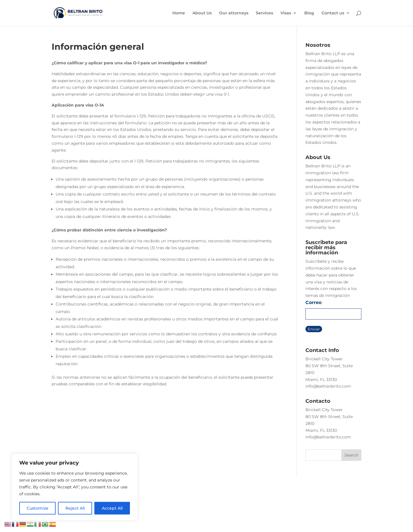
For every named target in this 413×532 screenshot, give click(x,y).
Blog (309, 13)
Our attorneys (234, 13)
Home (179, 13)
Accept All (112, 508)
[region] (75, 487)
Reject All (75, 508)
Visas (286, 13)
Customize (38, 508)
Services (264, 13)
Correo (313, 302)
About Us (202, 13)
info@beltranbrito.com (328, 386)
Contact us (333, 13)
